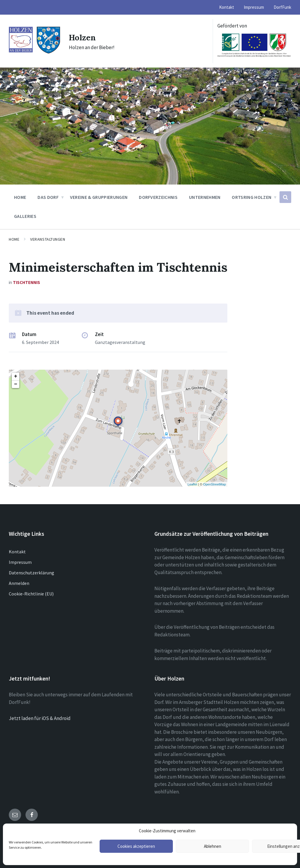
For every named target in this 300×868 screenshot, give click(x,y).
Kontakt (17, 552)
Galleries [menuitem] (25, 216)
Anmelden (19, 583)
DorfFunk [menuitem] (282, 7)
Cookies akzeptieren (136, 846)
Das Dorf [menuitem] (48, 197)
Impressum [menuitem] (254, 7)
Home (14, 239)
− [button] (16, 384)
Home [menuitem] (20, 197)
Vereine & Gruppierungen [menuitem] (99, 197)
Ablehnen (213, 846)
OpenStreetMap (214, 484)
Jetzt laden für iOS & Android (40, 718)
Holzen (83, 37)
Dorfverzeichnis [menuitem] (158, 197)
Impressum (20, 562)
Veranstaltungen (48, 239)
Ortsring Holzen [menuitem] (252, 197)
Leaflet (192, 484)
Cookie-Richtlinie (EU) (31, 594)
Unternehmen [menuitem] (205, 197)
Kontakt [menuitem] (227, 7)
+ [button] (16, 376)
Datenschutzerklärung (31, 573)
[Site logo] (34, 52)
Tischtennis (27, 282)
